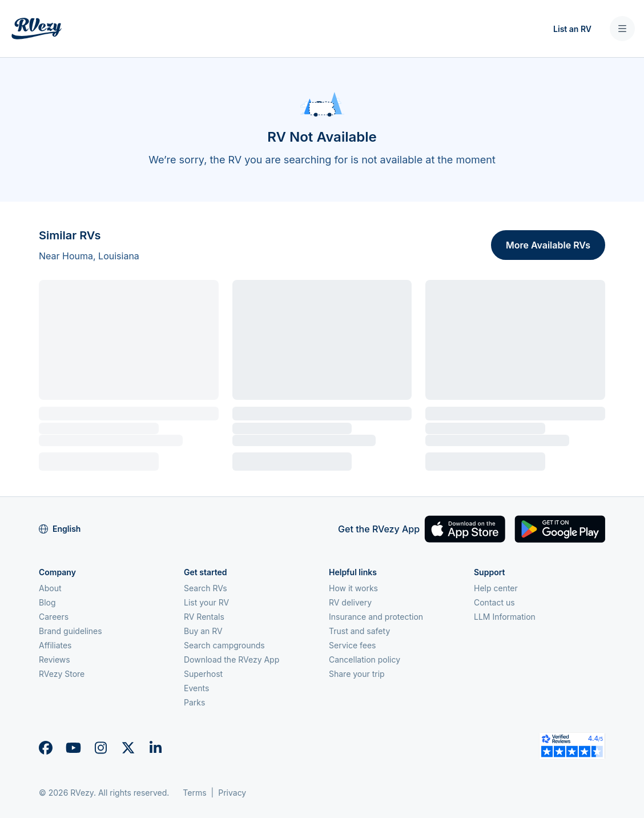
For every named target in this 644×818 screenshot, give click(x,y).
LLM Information (505, 617)
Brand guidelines (71, 631)
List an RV (572, 29)
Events (196, 688)
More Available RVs (548, 245)
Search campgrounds (224, 645)
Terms (194, 793)
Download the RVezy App (232, 659)
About (50, 588)
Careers (54, 617)
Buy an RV (203, 631)
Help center (496, 588)
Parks (194, 702)
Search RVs (206, 588)
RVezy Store (62, 674)
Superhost (203, 674)
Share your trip (357, 674)
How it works (353, 588)
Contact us (494, 602)
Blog (47, 602)
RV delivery (350, 602)
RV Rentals (204, 617)
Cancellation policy (365, 659)
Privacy (232, 793)
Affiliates (55, 645)
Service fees (352, 645)
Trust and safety (359, 631)
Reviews (55, 659)
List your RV (206, 602)
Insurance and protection (376, 617)
